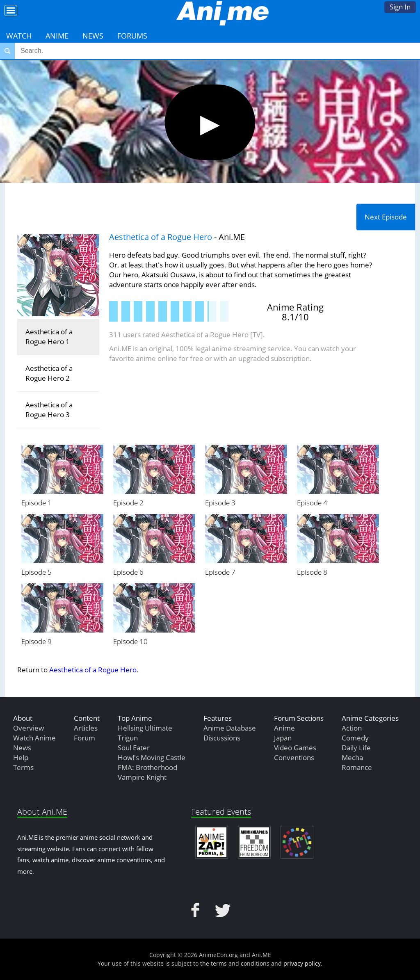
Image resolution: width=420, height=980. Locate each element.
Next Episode (386, 217)
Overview (29, 728)
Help (21, 757)
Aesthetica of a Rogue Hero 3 (49, 410)
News (93, 36)
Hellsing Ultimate (145, 728)
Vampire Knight (142, 777)
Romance (357, 767)
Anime (57, 36)
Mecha (352, 757)
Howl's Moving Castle (152, 757)
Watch (19, 36)
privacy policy (302, 963)
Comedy (355, 738)
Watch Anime (34, 738)
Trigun (128, 738)
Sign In (400, 7)
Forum (84, 738)
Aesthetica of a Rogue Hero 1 (49, 337)
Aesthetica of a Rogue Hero (161, 237)
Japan (283, 738)
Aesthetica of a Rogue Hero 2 (49, 373)
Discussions (222, 738)
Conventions (294, 757)
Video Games (295, 748)
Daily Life (356, 748)
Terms (23, 767)
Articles (86, 728)
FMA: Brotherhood (147, 767)
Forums (132, 36)
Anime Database (230, 728)
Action (352, 728)
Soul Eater (134, 748)
